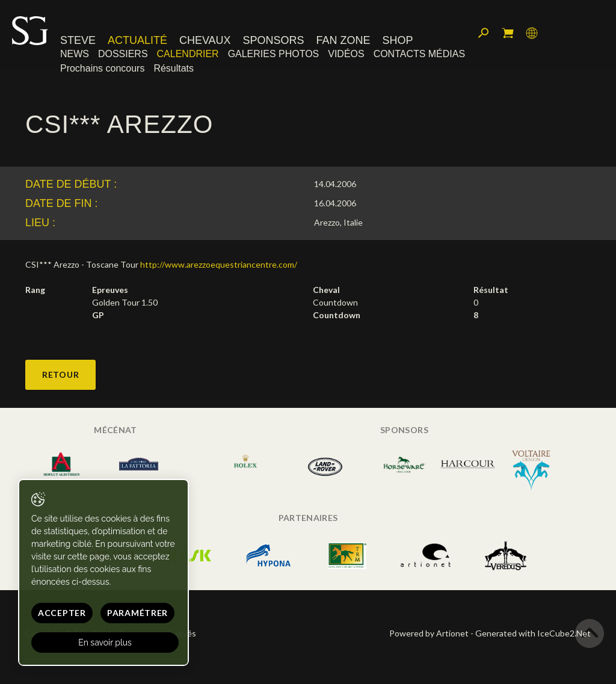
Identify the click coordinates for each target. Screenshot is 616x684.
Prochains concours (102, 68)
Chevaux (205, 40)
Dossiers (123, 54)
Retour (60, 374)
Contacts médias (419, 54)
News (75, 54)
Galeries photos (274, 54)
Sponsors (274, 40)
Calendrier (188, 54)
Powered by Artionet (429, 633)
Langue (532, 33)
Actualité (137, 40)
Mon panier (508, 33)
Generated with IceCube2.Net (533, 633)
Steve (78, 40)
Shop (397, 40)
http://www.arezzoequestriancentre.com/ (219, 264)
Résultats (174, 68)
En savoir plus (105, 642)
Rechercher (484, 33)
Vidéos (346, 54)
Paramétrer (137, 613)
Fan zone (343, 40)
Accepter (62, 613)
